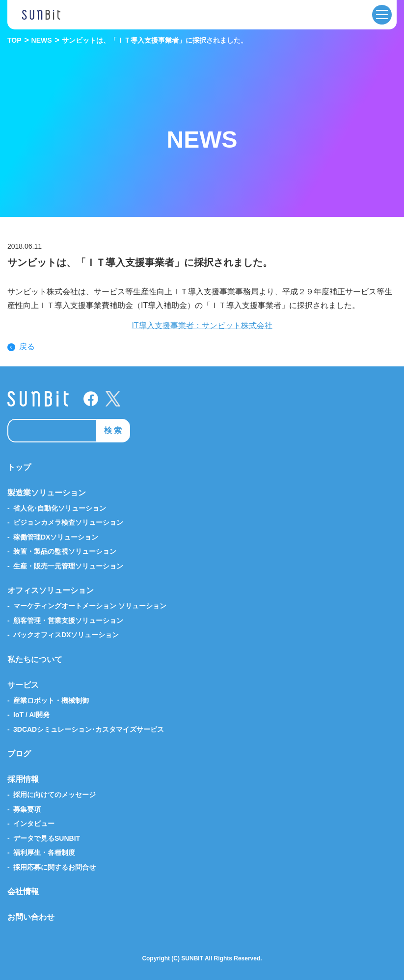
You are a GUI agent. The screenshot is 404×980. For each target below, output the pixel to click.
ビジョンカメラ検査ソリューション (68, 522)
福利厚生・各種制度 (44, 852)
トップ (19, 467)
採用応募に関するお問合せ (54, 867)
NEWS (42, 40)
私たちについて (35, 659)
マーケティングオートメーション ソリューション (90, 606)
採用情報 (23, 779)
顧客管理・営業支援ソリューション (68, 620)
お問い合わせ (31, 917)
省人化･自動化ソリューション (60, 508)
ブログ (19, 754)
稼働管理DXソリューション (56, 537)
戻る (27, 347)
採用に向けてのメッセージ (54, 795)
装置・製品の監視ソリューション (65, 551)
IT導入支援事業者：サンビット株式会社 (202, 325)
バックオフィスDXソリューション (66, 635)
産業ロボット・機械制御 (51, 700)
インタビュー (34, 824)
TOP (14, 40)
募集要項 (27, 809)
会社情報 (23, 891)
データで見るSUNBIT (47, 838)
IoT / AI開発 (31, 715)
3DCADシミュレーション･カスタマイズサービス (89, 729)
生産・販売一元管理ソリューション (68, 566)
